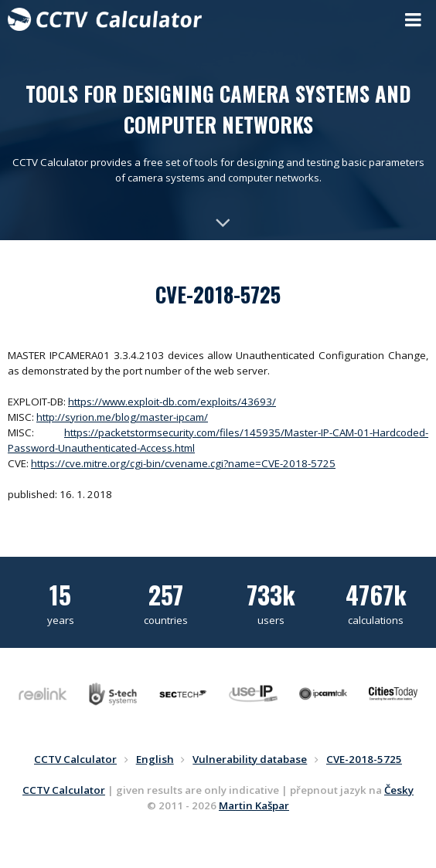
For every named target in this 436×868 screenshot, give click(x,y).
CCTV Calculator (64, 790)
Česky (399, 790)
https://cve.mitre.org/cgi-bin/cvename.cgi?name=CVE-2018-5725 (183, 463)
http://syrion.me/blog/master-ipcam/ (122, 417)
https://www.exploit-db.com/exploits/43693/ (172, 402)
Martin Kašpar (254, 805)
